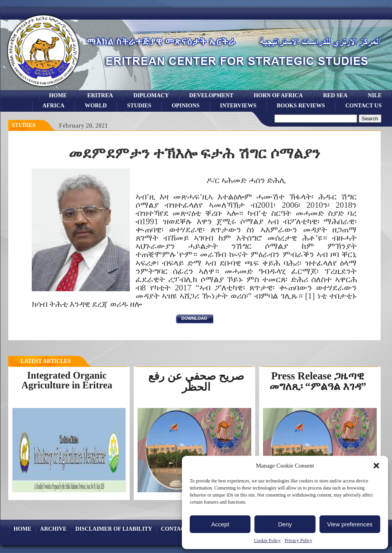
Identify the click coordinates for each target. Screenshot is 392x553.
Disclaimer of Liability (114, 529)
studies (139, 105)
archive (53, 529)
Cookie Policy (267, 540)
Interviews (238, 105)
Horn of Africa (278, 95)
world (96, 105)
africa (53, 105)
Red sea (335, 95)
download (194, 318)
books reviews (301, 105)
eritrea (100, 95)
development (211, 95)
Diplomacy (151, 95)
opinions (186, 105)
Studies (24, 125)
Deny (285, 524)
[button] (376, 466)
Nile (375, 95)
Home (58, 95)
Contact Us (364, 105)
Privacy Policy (298, 540)
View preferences (350, 524)
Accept (220, 524)
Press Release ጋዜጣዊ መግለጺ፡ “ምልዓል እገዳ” (318, 381)
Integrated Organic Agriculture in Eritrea (67, 380)
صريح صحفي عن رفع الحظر (196, 382)
